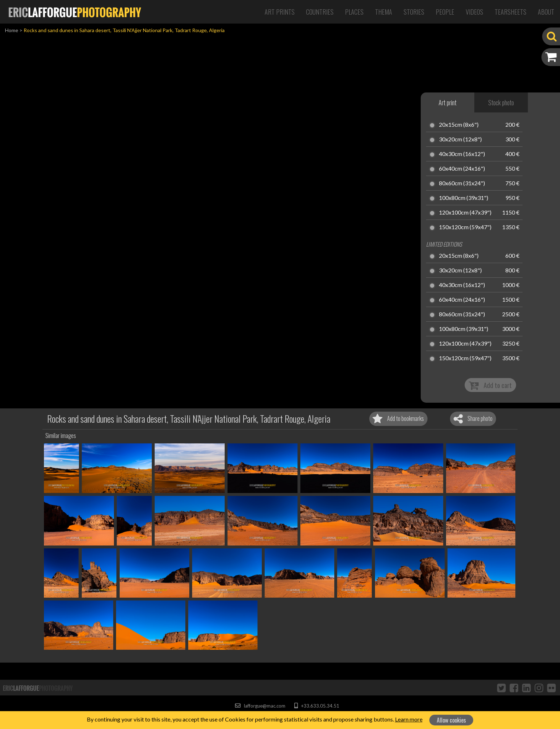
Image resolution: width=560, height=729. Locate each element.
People (445, 12)
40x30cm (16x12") (462, 154)
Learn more (409, 719)
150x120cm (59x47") (465, 227)
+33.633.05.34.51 (317, 706)
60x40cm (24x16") (462, 169)
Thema (384, 12)
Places (354, 12)
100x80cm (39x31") (464, 198)
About (546, 12)
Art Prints (280, 12)
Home (12, 30)
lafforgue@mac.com (260, 706)
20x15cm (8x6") (459, 125)
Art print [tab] (447, 102)
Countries (320, 12)
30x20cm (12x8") (460, 140)
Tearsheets (511, 12)
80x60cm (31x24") (462, 183)
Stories (414, 12)
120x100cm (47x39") (465, 213)
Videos (474, 12)
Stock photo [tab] (501, 102)
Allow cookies (451, 720)
